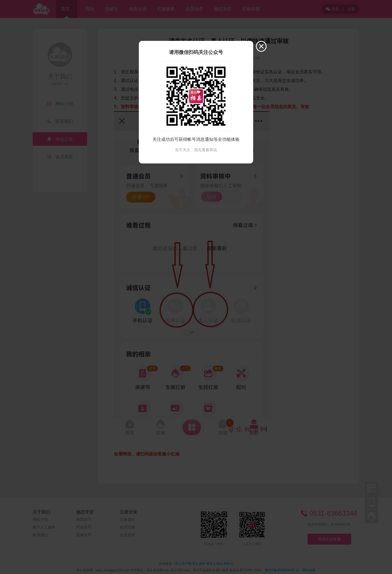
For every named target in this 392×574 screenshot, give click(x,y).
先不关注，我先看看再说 (196, 150)
